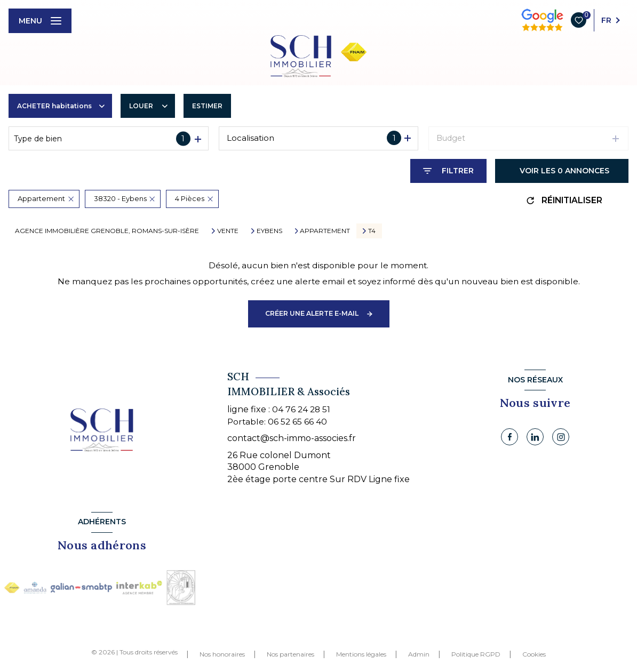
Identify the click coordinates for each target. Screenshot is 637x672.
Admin (419, 654)
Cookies (534, 654)
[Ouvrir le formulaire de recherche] (448, 171)
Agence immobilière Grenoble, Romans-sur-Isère (107, 231)
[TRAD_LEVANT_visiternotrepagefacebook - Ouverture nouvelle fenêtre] (509, 437)
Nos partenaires (290, 654)
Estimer (207, 106)
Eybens (269, 231)
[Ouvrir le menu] (40, 21)
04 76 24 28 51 (301, 409)
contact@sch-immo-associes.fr (292, 438)
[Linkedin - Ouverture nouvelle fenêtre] (535, 437)
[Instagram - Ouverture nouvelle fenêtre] (561, 437)
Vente (228, 231)
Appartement (325, 231)
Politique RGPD (476, 654)
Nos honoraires (222, 654)
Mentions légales (361, 654)
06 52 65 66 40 (297, 422)
